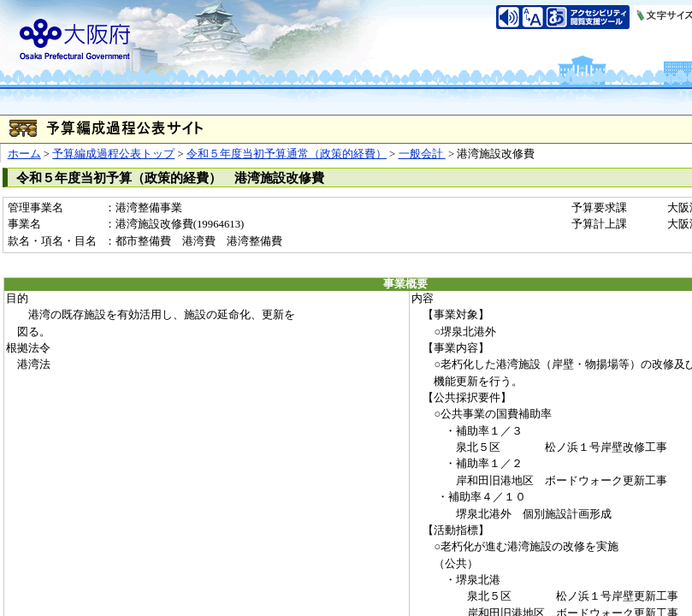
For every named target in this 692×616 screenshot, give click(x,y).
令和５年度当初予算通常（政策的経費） (287, 154)
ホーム (24, 154)
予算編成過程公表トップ (113, 154)
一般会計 (422, 154)
